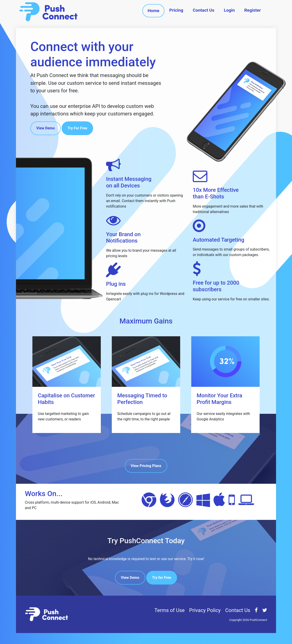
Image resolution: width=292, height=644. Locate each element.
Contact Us (204, 10)
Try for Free (162, 578)
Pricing (176, 10)
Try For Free (77, 128)
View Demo (46, 128)
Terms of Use (170, 610)
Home (153, 11)
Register (253, 10)
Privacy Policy (205, 610)
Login (229, 10)
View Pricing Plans (146, 466)
